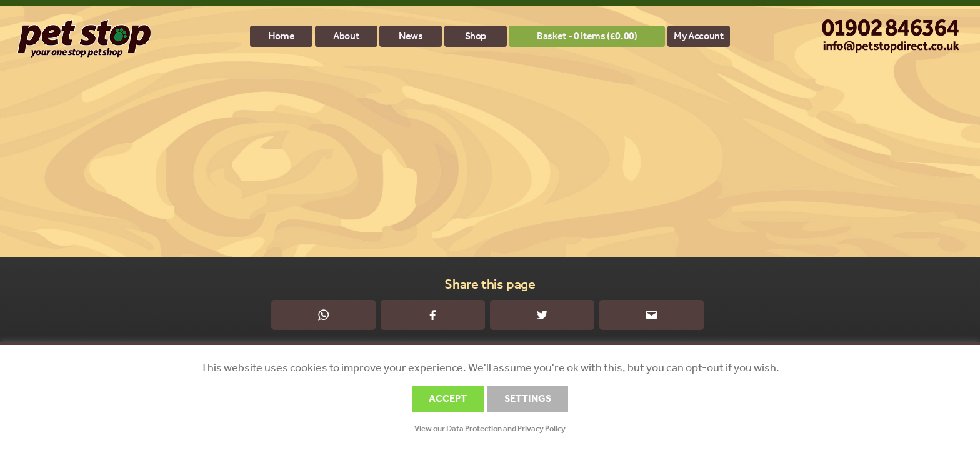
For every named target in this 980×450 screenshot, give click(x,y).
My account (698, 36)
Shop (476, 36)
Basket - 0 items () (587, 36)
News (411, 36)
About (346, 36)
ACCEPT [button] (448, 398)
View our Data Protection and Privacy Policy (490, 428)
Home (282, 36)
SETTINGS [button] (528, 398)
